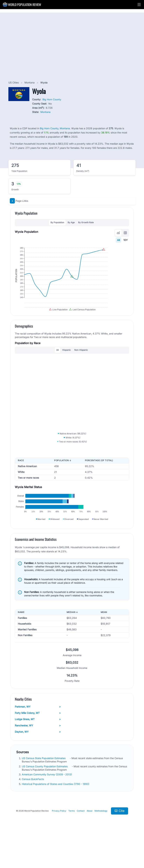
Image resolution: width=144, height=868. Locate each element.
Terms (71, 842)
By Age (71, 222)
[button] (139, 5)
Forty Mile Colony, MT (38, 744)
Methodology (101, 842)
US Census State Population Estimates (44, 790)
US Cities (14, 82)
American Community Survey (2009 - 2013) (47, 806)
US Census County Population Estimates (45, 798)
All (118, 240)
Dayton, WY (38, 763)
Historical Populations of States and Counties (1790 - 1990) (56, 815)
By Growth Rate (86, 222)
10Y (126, 240)
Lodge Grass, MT (38, 751)
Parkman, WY (38, 738)
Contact (81, 842)
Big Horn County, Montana (55, 128)
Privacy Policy (59, 842)
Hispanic (66, 365)
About (90, 842)
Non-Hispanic (81, 365)
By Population (57, 222)
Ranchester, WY (38, 757)
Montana (30, 82)
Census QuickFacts (33, 810)
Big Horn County (52, 99)
